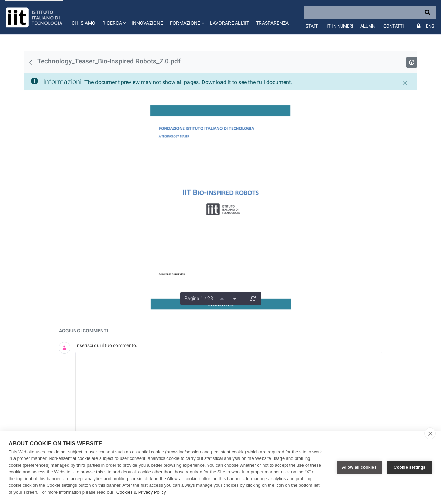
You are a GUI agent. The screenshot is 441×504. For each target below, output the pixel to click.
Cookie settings (410, 467)
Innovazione (147, 23)
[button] (114, 17)
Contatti (394, 26)
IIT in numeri (339, 26)
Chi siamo (84, 23)
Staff (312, 26)
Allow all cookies (359, 467)
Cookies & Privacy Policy (141, 492)
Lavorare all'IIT (229, 23)
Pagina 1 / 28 (199, 298)
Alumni (368, 26)
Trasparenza (272, 23)
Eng (430, 26)
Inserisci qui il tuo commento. (106, 345)
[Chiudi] (405, 83)
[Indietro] (31, 62)
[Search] (370, 12)
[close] (430, 433)
